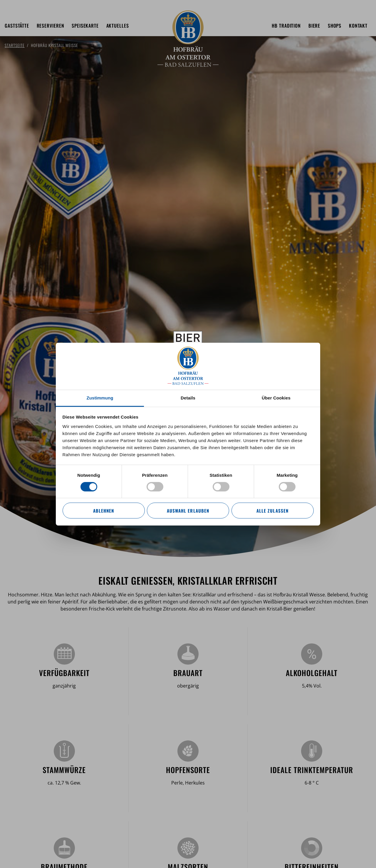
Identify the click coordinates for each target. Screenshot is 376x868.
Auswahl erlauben (188, 511)
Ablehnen (104, 511)
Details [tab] (188, 398)
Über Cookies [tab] (276, 398)
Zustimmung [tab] (100, 398)
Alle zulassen (272, 511)
